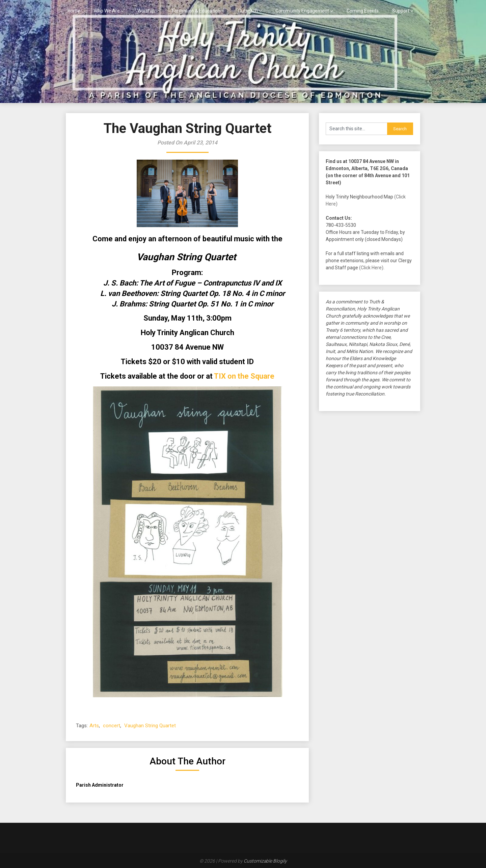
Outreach (248, 11)
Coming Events (363, 11)
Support (401, 11)
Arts (94, 726)
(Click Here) (371, 268)
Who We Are (107, 11)
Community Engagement (302, 11)
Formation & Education (196, 11)
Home (74, 11)
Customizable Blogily (265, 861)
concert (112, 726)
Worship (146, 11)
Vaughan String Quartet (150, 726)
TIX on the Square (244, 376)
